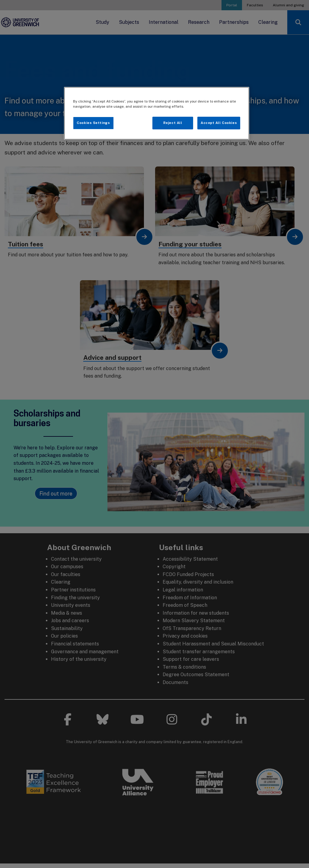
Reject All (173, 123)
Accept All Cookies (219, 123)
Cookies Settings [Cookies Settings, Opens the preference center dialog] (93, 123)
